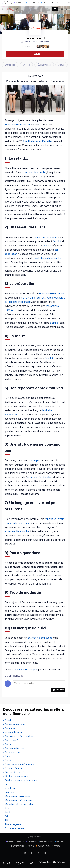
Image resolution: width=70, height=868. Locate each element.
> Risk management (13, 824)
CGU (32, 863)
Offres (26, 65)
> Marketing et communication (19, 804)
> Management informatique (18, 800)
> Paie (6, 808)
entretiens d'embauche (48, 258)
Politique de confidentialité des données (52, 863)
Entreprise (10, 65)
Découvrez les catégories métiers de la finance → (34, 712)
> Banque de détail (13, 732)
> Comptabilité (11, 740)
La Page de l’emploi (26, 669)
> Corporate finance (13, 748)
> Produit (8, 812)
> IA (5, 784)
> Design (8, 760)
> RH (5, 820)
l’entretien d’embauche (17, 124)
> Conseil (8, 744)
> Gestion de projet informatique (20, 780)
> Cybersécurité (11, 752)
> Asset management (14, 724)
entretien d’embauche (33, 172)
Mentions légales (20, 863)
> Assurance (9, 728)
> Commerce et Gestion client (18, 736)
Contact (6, 863)
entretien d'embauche (52, 293)
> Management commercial (17, 796)
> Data (6, 756)
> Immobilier (9, 788)
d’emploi (55, 323)
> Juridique (9, 792)
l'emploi (49, 358)
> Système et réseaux (14, 828)
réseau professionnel (45, 237)
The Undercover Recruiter (38, 141)
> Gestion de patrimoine (15, 776)
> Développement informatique (19, 764)
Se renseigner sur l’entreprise (37, 298)
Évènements (44, 65)
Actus (61, 65)
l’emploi (57, 241)
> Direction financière (14, 768)
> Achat (7, 720)
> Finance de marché (14, 772)
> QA (6, 816)
